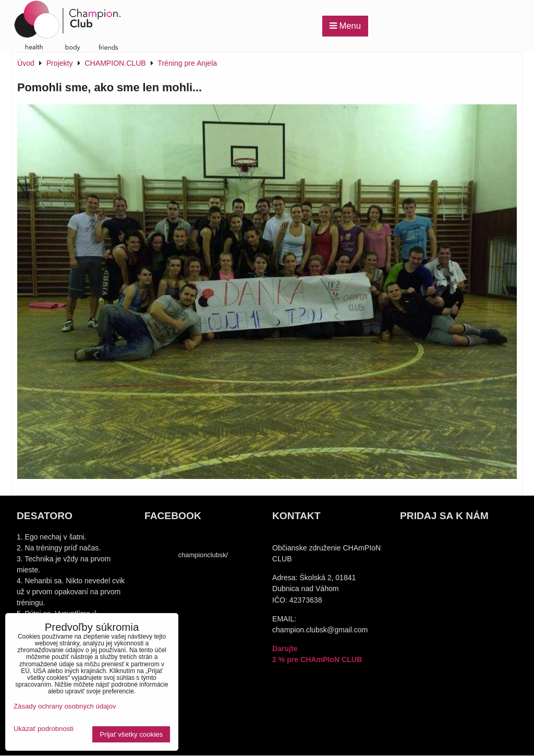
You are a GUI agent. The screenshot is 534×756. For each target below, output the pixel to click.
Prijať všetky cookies (131, 734)
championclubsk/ (203, 555)
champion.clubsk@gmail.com (320, 630)
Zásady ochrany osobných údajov (65, 706)
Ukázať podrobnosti (44, 729)
